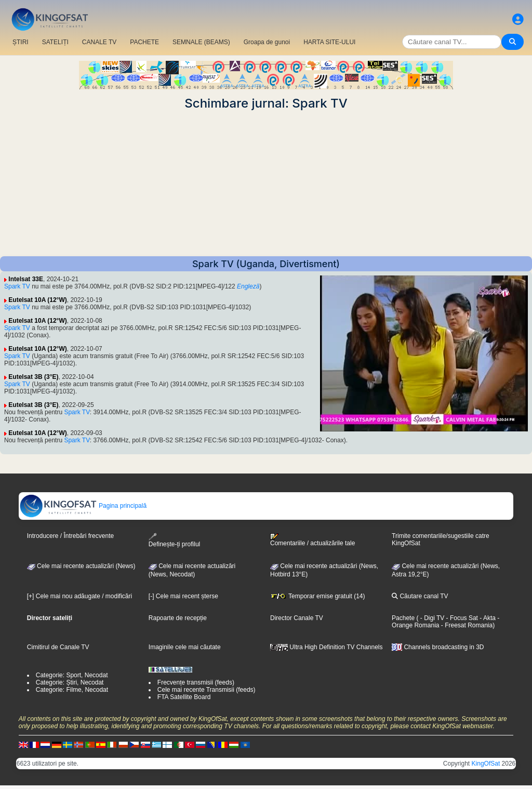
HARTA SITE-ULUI (329, 42)
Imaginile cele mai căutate (185, 647)
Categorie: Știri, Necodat (70, 682)
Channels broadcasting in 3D (438, 647)
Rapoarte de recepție (178, 618)
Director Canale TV (297, 618)
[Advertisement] (266, 183)
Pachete (403, 618)
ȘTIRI (21, 42)
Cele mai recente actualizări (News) (81, 566)
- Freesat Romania (466, 625)
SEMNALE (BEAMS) (201, 42)
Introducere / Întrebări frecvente (70, 536)
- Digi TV (432, 618)
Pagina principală (83, 506)
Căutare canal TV (420, 596)
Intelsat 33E (26, 279)
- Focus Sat (461, 618)
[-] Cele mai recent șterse (183, 596)
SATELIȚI (55, 42)
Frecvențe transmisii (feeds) (196, 682)
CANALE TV (99, 42)
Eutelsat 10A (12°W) (37, 300)
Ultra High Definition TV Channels (327, 647)
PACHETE (144, 42)
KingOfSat (486, 764)
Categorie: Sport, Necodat (72, 675)
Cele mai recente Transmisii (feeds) (207, 690)
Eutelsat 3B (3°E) (33, 377)
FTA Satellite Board (184, 697)
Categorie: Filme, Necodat (72, 690)
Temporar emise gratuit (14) (318, 596)
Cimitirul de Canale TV (58, 647)
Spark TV (17, 286)
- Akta (487, 618)
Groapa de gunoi (267, 42)
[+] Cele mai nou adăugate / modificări (79, 596)
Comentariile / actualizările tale (312, 540)
